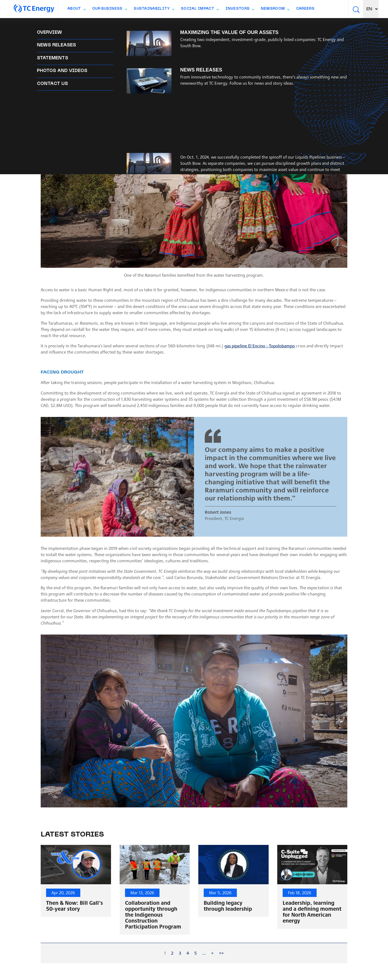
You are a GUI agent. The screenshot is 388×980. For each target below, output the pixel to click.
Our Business (110, 10)
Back (51, 25)
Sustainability (154, 10)
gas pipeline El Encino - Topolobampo (260, 346)
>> (221, 953)
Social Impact (200, 10)
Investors (240, 10)
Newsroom (275, 10)
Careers (305, 9)
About (76, 10)
